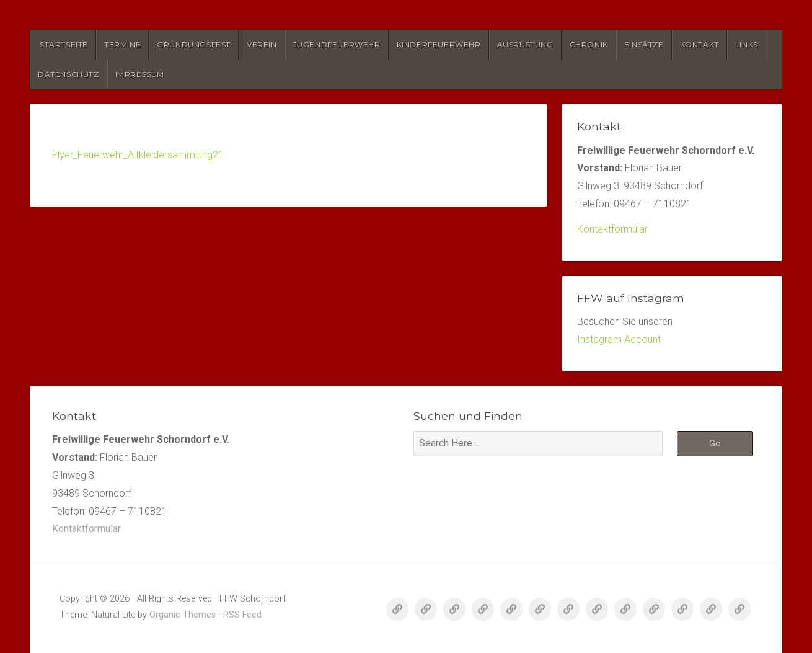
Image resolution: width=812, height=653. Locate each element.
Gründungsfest (194, 44)
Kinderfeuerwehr (439, 44)
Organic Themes (183, 615)
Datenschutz (68, 74)
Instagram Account (619, 340)
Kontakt (699, 44)
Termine (122, 44)
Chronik (589, 44)
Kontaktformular (612, 229)
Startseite (64, 44)
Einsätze (644, 44)
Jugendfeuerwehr (337, 44)
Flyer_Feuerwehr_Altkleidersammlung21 (138, 155)
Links (747, 44)
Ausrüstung (525, 44)
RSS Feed (242, 615)
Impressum (140, 74)
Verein (262, 44)
